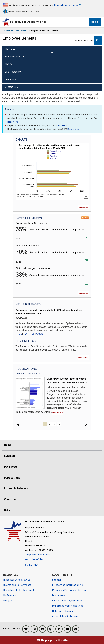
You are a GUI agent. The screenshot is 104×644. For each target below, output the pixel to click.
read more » (83, 293)
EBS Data (10, 64)
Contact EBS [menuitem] (11, 87)
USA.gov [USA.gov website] (8, 600)
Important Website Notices (67, 606)
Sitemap (57, 580)
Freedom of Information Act (68, 585)
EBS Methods (12, 72)
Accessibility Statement (65, 616)
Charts (40, 334)
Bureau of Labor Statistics (16, 31)
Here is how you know (66, 5)
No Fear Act (10, 595)
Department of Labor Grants (19, 590)
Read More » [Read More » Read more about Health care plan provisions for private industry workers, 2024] (73, 129)
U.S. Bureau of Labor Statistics (28, 22)
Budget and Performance (17, 585)
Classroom (11, 499)
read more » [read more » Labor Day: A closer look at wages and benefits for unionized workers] (58, 412)
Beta (7, 510)
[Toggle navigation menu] (95, 22)
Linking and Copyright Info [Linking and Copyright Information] (67, 600)
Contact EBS (32, 565)
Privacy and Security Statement (69, 590)
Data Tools (11, 467)
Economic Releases (16, 488)
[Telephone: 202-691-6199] (49, 555)
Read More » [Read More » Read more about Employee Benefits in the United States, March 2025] (64, 125)
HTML (19, 334)
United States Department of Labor (21, 11)
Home (8, 445)
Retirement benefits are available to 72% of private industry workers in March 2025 (50, 312)
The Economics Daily (28, 373)
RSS (32, 334)
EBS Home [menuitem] (10, 49)
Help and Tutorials (62, 611)
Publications (12, 478)
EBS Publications (14, 57)
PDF (26, 334)
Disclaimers (59, 595)
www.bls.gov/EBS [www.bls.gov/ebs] (34, 559)
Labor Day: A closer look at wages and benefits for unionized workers (67, 381)
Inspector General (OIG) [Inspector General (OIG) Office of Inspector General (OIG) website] (17, 580)
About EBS (10, 79)
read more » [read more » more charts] (83, 207)
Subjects (10, 456)
